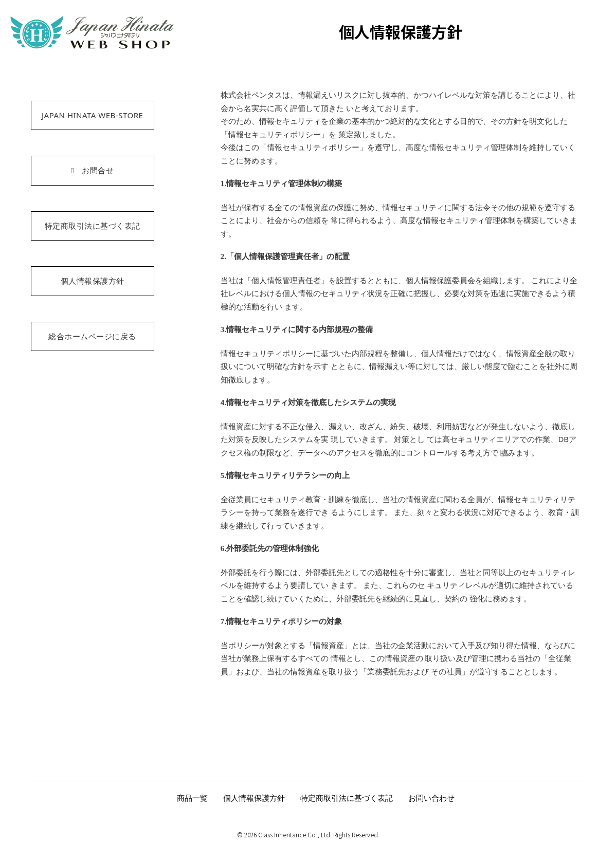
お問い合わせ (431, 798)
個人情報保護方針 (93, 281)
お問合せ (92, 170)
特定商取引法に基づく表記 (93, 226)
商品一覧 (192, 798)
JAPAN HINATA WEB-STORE (92, 115)
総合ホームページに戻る (92, 336)
